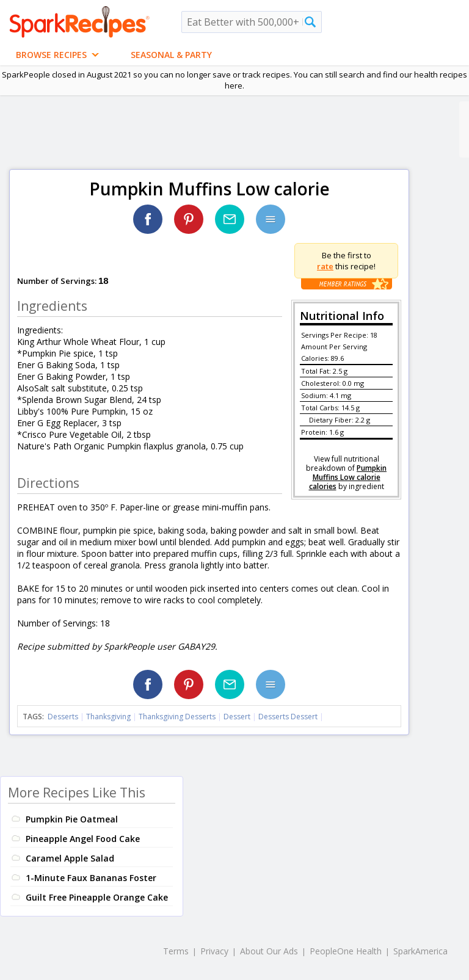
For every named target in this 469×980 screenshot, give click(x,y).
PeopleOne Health (346, 951)
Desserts (63, 717)
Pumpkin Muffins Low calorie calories (348, 477)
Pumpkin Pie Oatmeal (72, 819)
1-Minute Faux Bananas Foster (91, 878)
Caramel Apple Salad (70, 858)
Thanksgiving (108, 717)
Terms (176, 951)
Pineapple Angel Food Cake (83, 839)
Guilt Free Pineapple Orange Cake (97, 897)
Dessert (237, 717)
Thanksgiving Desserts (177, 717)
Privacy (214, 951)
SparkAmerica (420, 951)
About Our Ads (269, 951)
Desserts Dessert (288, 717)
